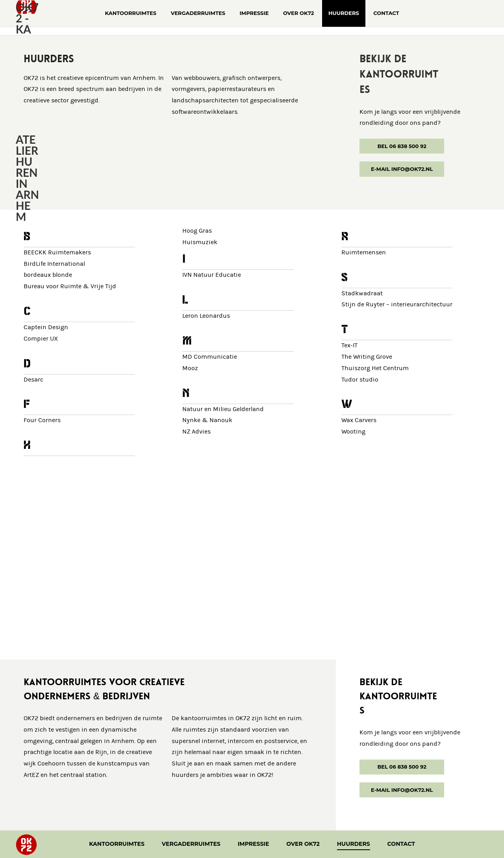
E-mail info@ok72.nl (402, 169)
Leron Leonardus (206, 316)
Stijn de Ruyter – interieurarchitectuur (397, 305)
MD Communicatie (210, 357)
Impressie (254, 844)
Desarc (33, 380)
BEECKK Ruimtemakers (57, 253)
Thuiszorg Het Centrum (375, 368)
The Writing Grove (367, 357)
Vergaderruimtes (191, 844)
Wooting (353, 432)
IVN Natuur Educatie (212, 275)
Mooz (190, 368)
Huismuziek (200, 242)
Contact (401, 844)
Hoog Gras (197, 231)
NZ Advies (196, 432)
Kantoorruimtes (117, 844)
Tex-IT (349, 346)
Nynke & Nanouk (207, 420)
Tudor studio (360, 380)
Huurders (354, 844)
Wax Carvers (359, 420)
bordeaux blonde (48, 275)
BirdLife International (54, 264)
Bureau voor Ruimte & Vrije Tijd (70, 286)
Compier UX (41, 339)
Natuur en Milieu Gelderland (223, 409)
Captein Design (46, 327)
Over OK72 (303, 844)
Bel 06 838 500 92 (402, 146)
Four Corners (42, 420)
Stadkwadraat (362, 294)
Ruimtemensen (364, 253)
